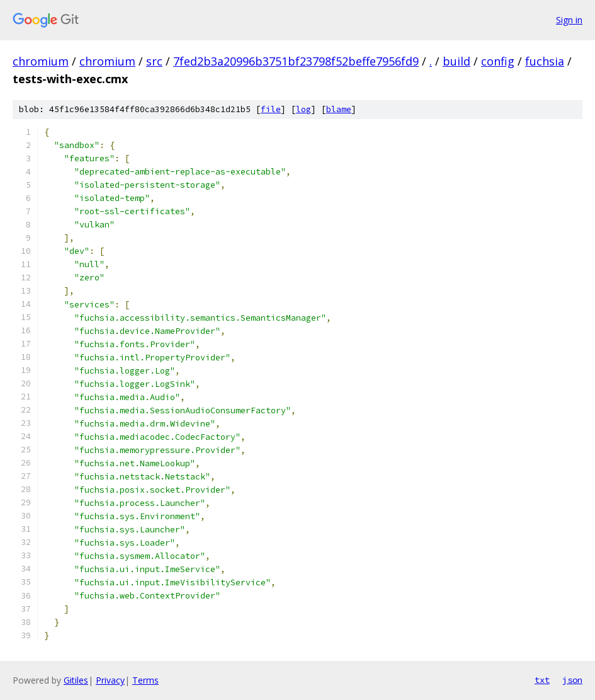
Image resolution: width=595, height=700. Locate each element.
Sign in (569, 20)
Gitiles (76, 680)
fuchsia (545, 61)
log (303, 109)
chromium (41, 61)
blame (339, 109)
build (456, 61)
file (271, 109)
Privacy (110, 680)
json (572, 680)
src (154, 61)
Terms (145, 680)
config (498, 61)
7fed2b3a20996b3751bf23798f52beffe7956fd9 (296, 61)
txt (542, 680)
